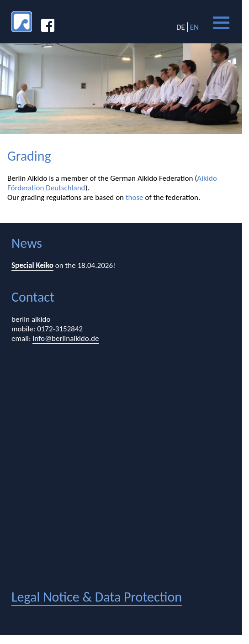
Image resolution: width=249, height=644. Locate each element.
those (135, 197)
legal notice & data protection (97, 597)
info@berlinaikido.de (66, 338)
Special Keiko (32, 265)
